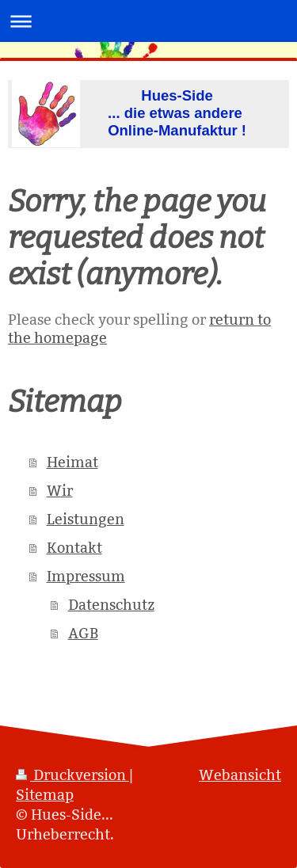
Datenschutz (111, 605)
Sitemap (45, 795)
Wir (60, 491)
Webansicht (240, 775)
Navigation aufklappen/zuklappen (148, 21)
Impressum (86, 576)
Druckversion (72, 775)
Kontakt (74, 548)
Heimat (72, 462)
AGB (83, 633)
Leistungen (86, 519)
